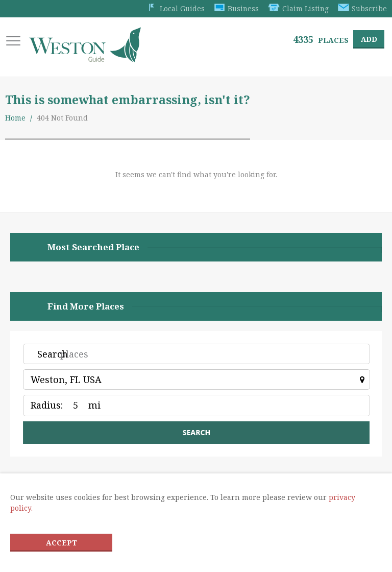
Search (53, 355)
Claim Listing (298, 8)
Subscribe (362, 8)
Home (15, 119)
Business (235, 8)
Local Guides (173, 8)
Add (368, 39)
